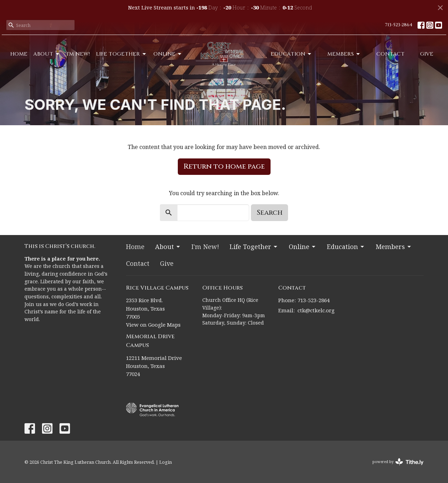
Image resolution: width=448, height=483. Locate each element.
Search (269, 212)
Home (19, 54)
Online (168, 54)
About (47, 54)
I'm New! (78, 54)
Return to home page (224, 166)
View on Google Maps (153, 325)
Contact (390, 54)
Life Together (121, 54)
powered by (398, 462)
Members (344, 54)
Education (291, 54)
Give (427, 54)
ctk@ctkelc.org (316, 310)
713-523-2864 (399, 25)
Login (166, 462)
